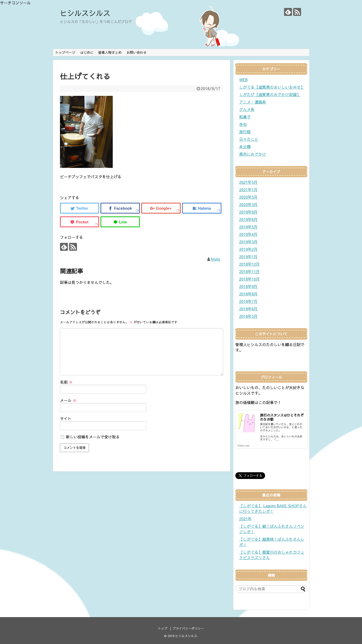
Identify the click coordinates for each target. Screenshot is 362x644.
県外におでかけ (253, 154)
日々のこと (249, 139)
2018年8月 (248, 294)
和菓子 (245, 117)
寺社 (243, 124)
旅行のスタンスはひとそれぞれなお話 (282, 417)
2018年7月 (248, 301)
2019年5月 (248, 227)
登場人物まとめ (110, 52)
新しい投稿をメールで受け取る (93, 437)
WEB (243, 80)
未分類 (245, 147)
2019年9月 (248, 212)
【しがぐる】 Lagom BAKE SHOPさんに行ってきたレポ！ (273, 508)
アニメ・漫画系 (253, 102)
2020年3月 (248, 204)
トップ (163, 628)
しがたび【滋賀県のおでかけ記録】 (270, 94)
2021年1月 (248, 190)
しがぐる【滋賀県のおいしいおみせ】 (272, 87)
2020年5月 (248, 197)
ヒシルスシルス (85, 13)
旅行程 (245, 132)
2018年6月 (248, 309)
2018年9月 (248, 286)
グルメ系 (247, 109)
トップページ (65, 52)
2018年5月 (248, 316)
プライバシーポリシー (188, 628)
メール (68, 400)
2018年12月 (249, 264)
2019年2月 (248, 249)
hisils (216, 259)
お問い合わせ (136, 52)
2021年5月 (248, 182)
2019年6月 (248, 219)
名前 (66, 382)
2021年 (245, 519)
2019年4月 (248, 234)
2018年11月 (249, 271)
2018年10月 (249, 279)
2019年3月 (248, 242)
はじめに (87, 52)
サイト (66, 418)
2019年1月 (248, 257)
